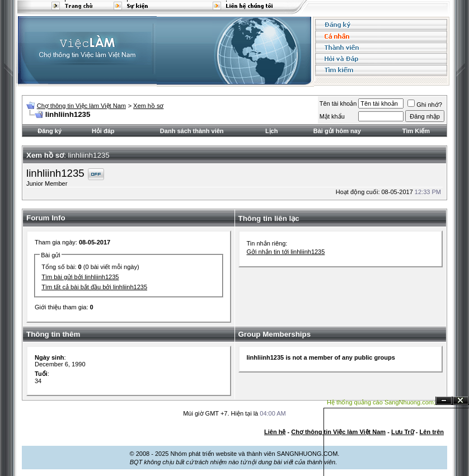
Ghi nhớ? (425, 105)
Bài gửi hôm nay (337, 131)
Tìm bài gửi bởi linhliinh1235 (80, 277)
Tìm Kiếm (416, 131)
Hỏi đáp (103, 131)
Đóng (461, 401)
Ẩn (444, 401)
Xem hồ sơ (148, 106)
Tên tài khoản (338, 103)
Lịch (272, 131)
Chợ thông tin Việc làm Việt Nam (81, 106)
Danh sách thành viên (192, 131)
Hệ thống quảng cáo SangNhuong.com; (381, 402)
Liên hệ (275, 432)
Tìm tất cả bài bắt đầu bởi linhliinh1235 (94, 287)
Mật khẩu (332, 116)
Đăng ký (50, 131)
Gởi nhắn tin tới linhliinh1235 (286, 252)
